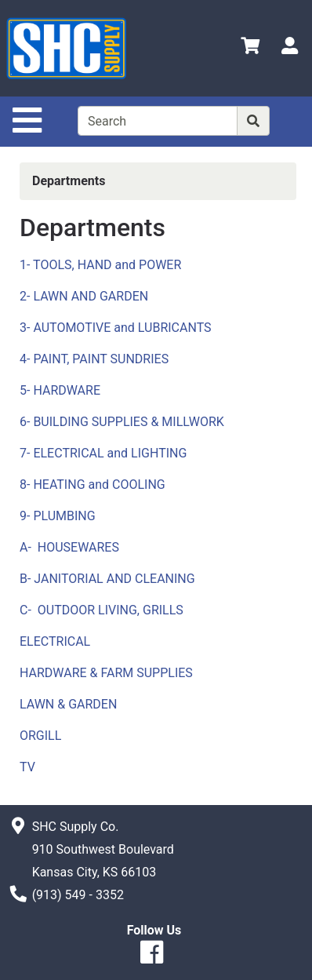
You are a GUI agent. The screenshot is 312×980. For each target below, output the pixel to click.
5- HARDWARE (60, 390)
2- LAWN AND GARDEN (84, 296)
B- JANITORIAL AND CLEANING (107, 579)
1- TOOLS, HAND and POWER (100, 265)
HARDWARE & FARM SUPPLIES (106, 673)
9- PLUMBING (58, 516)
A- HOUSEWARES (69, 547)
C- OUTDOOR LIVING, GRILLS (102, 610)
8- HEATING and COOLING (93, 485)
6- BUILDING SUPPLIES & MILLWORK (122, 422)
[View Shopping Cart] (250, 48)
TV (27, 767)
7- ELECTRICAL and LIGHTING (103, 453)
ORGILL (40, 736)
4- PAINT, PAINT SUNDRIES (94, 359)
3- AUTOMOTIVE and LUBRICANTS (116, 328)
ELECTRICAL (55, 641)
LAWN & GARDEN (68, 704)
